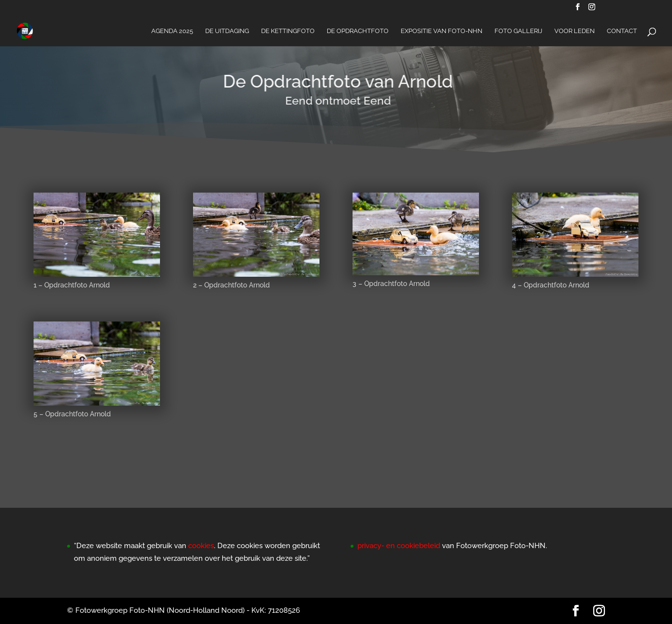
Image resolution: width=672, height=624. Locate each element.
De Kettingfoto (288, 31)
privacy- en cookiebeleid (399, 546)
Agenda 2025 (172, 31)
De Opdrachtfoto (358, 31)
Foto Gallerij (518, 31)
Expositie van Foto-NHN (442, 31)
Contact (622, 31)
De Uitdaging (227, 31)
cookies (201, 546)
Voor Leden (575, 31)
